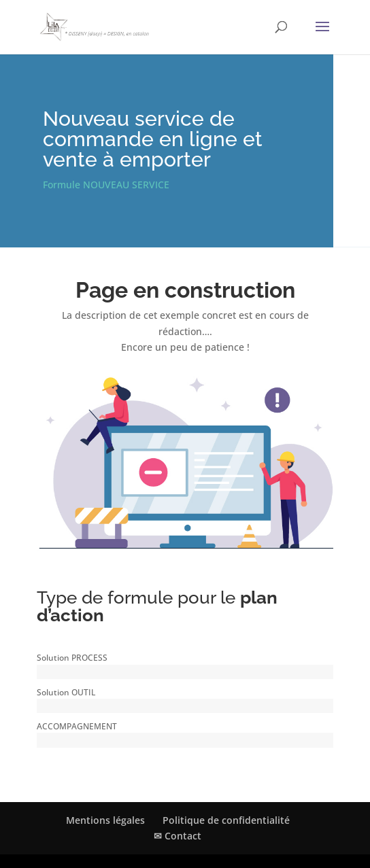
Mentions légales (105, 820)
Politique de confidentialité (226, 820)
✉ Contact (178, 836)
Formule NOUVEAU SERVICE (106, 185)
